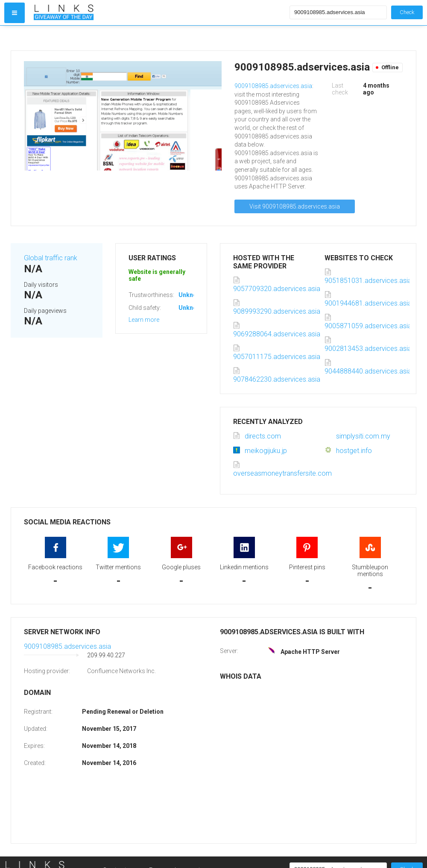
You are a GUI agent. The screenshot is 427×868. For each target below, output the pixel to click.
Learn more (144, 320)
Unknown (192, 295)
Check (407, 12)
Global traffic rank (51, 258)
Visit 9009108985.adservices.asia (295, 206)
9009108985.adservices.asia (273, 86)
